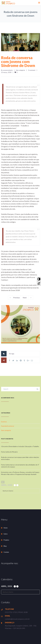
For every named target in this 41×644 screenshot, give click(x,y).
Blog (5, 546)
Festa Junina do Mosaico (9, 452)
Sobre (6, 534)
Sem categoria (20, 70)
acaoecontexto (8, 70)
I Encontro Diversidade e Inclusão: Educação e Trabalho (20, 446)
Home (6, 528)
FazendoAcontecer (8, 426)
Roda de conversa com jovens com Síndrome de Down (18, 62)
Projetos (6, 540)
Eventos (4, 422)
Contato (6, 552)
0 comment (32, 70)
